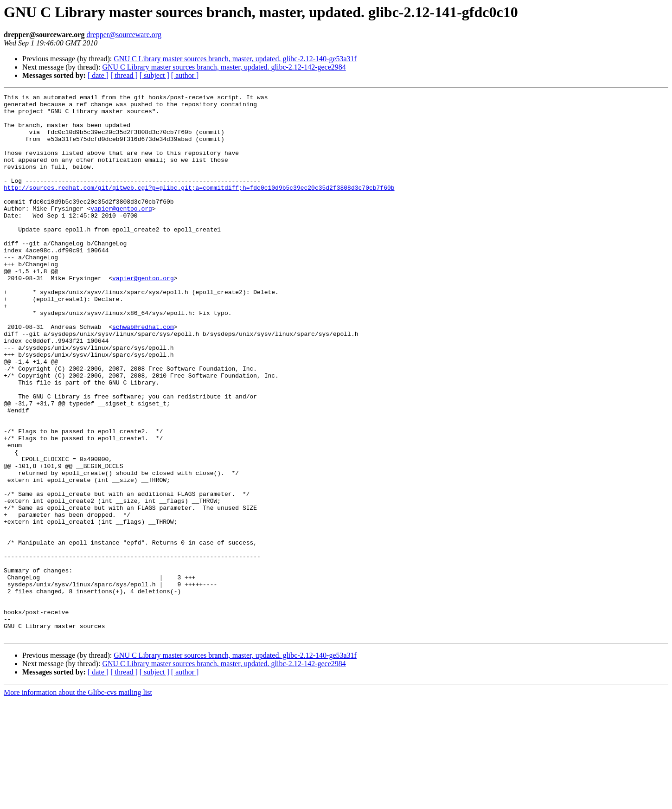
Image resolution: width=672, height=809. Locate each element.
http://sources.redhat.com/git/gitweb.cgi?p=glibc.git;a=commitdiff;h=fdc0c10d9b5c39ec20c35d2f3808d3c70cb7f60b (199, 207)
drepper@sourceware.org (124, 35)
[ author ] (185, 75)
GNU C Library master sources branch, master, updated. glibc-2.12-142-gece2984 (224, 67)
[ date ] (98, 75)
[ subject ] (154, 75)
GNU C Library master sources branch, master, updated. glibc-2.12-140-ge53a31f (235, 59)
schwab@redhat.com (143, 374)
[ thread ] (124, 75)
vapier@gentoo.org (121, 232)
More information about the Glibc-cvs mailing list (78, 801)
